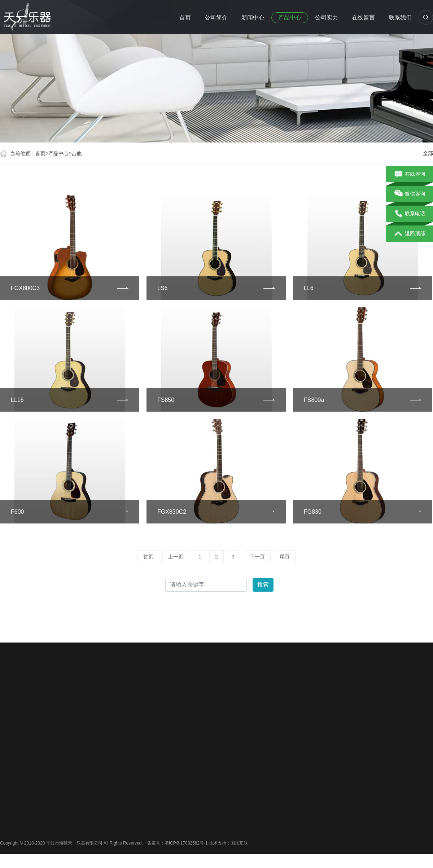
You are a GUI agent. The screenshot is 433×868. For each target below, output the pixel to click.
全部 (428, 153)
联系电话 (410, 214)
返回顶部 (410, 234)
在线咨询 (410, 174)
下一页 (257, 557)
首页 (185, 17)
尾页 (285, 557)
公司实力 (327, 17)
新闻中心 (253, 17)
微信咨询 (410, 194)
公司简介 (216, 17)
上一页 (176, 557)
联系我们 (400, 17)
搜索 (263, 585)
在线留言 (363, 17)
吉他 (76, 153)
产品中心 (290, 17)
